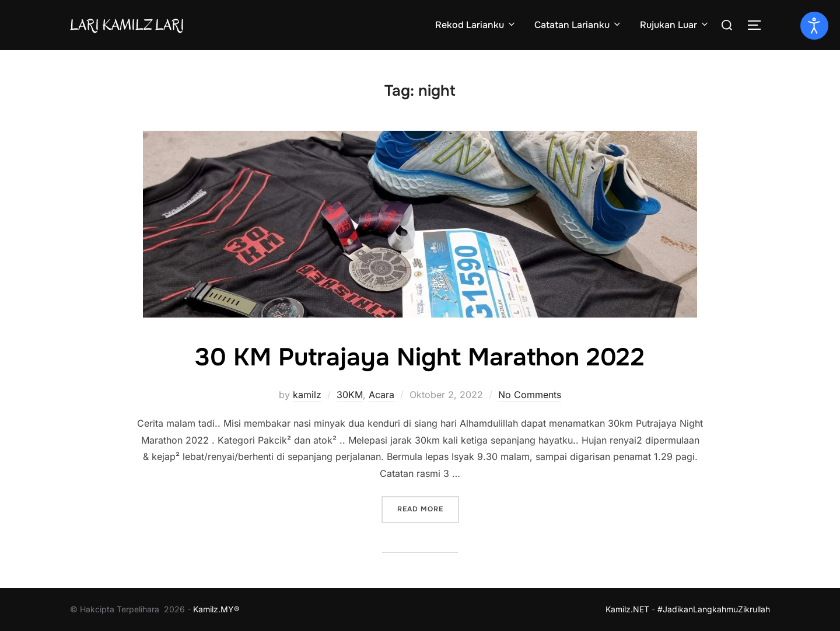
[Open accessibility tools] (814, 26)
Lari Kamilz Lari (127, 25)
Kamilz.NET (627, 609)
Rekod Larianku (476, 25)
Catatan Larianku (578, 25)
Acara (381, 395)
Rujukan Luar (675, 25)
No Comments (530, 395)
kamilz (307, 395)
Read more (428, 508)
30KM (350, 395)
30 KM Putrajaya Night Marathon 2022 (420, 357)
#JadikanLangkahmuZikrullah (714, 609)
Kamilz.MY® (216, 609)
